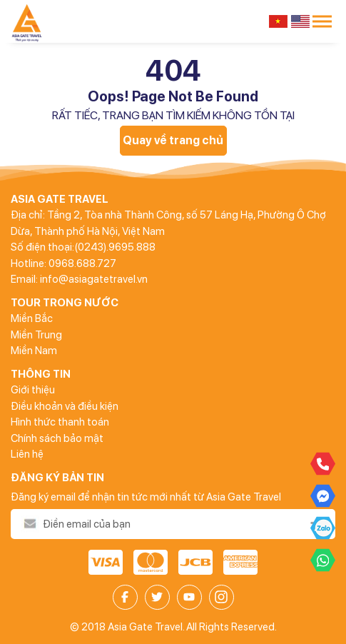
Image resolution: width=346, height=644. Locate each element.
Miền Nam (34, 351)
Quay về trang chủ (173, 140)
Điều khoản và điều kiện (65, 406)
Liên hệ (27, 454)
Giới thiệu (33, 390)
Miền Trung (36, 335)
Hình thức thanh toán (60, 422)
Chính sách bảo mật (57, 438)
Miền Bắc (32, 318)
